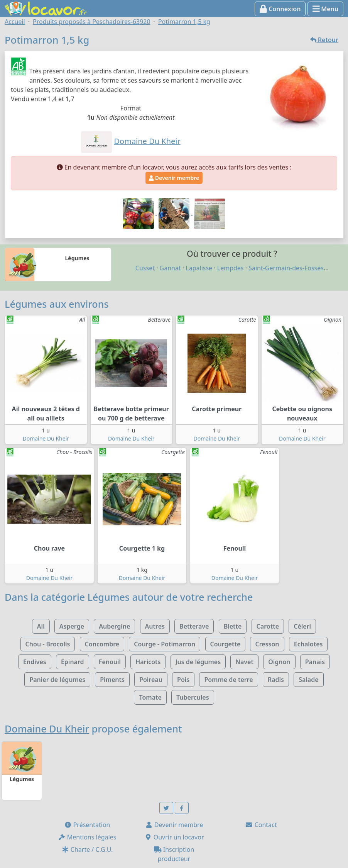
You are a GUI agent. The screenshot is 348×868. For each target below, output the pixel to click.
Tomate (150, 697)
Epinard (73, 662)
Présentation (87, 825)
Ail (41, 626)
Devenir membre (174, 178)
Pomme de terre (228, 680)
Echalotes (308, 644)
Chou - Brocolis (48, 644)
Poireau (151, 680)
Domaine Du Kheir (46, 438)
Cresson (267, 644)
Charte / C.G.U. (87, 849)
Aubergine (114, 626)
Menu (325, 9)
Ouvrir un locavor (174, 837)
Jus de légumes (198, 662)
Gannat (170, 268)
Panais (315, 662)
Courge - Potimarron (165, 644)
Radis (276, 680)
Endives (35, 662)
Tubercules (193, 697)
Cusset (145, 268)
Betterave (194, 626)
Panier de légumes (57, 680)
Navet (244, 662)
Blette (233, 626)
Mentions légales (87, 837)
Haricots (148, 662)
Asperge (72, 626)
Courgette (226, 644)
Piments (112, 680)
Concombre (102, 644)
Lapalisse (199, 268)
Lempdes (231, 268)
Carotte (268, 626)
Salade (308, 680)
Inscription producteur (174, 854)
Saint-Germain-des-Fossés (286, 268)
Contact (261, 825)
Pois (183, 680)
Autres (155, 626)
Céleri (302, 626)
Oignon (279, 662)
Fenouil (110, 662)
